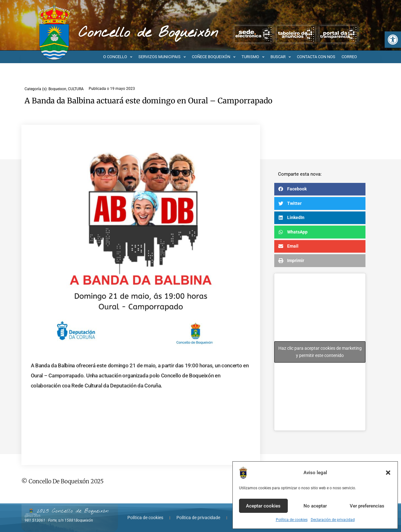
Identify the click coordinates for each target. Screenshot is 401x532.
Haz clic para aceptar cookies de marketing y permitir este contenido (320, 352)
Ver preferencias (367, 506)
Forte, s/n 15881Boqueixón (70, 520)
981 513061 (35, 520)
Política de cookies (292, 520)
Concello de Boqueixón (148, 33)
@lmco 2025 (32, 516)
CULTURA (76, 89)
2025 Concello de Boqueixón (73, 511)
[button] (393, 40)
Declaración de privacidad (333, 520)
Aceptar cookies (263, 506)
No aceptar (315, 506)
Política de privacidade (198, 518)
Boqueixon (57, 89)
